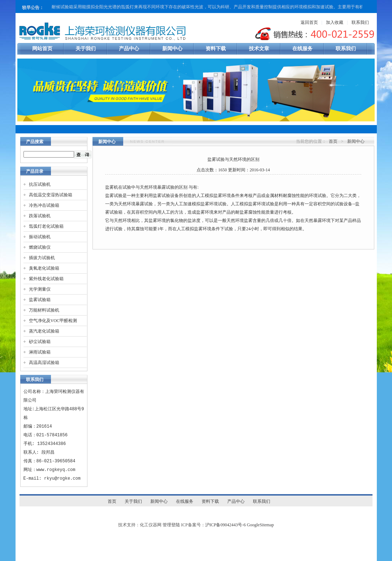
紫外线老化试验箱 (46, 279)
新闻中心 (172, 49)
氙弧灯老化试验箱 (46, 226)
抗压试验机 (40, 184)
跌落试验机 (40, 216)
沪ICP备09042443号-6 (226, 525)
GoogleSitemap (260, 525)
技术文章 (259, 49)
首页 (333, 141)
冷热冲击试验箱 (44, 205)
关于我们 (86, 49)
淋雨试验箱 (40, 352)
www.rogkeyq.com (56, 470)
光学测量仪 (40, 289)
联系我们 (360, 22)
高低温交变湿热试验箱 (51, 195)
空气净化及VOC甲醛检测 (53, 321)
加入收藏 (335, 22)
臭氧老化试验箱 (44, 268)
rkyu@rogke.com (62, 478)
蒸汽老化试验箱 (44, 331)
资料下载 (216, 49)
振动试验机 (40, 237)
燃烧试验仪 (40, 247)
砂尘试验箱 (40, 342)
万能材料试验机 (44, 310)
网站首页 (42, 49)
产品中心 (129, 49)
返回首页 (309, 22)
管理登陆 (171, 525)
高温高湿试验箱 (44, 363)
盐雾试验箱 (40, 300)
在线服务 (302, 49)
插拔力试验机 (42, 258)
